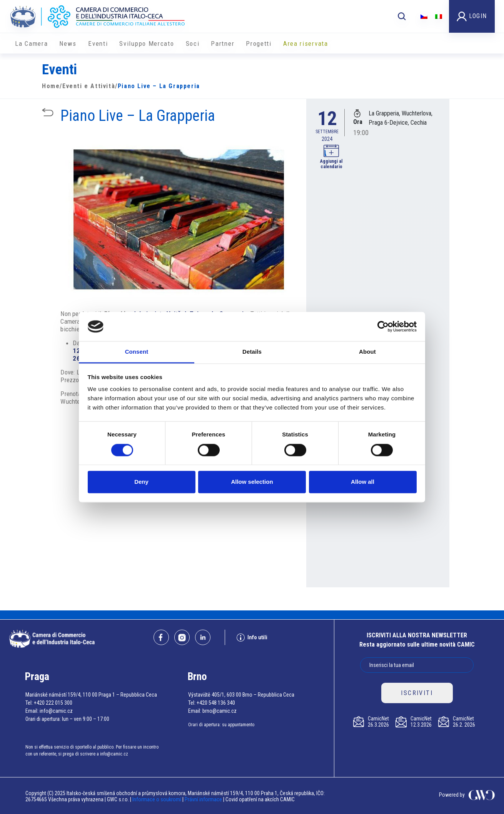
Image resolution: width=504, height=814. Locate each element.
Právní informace (203, 799)
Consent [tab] (137, 352)
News (68, 43)
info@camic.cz (56, 711)
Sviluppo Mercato (147, 43)
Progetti (259, 43)
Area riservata (306, 43)
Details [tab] (252, 352)
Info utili (252, 638)
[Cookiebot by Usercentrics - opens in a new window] (383, 326)
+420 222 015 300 (53, 703)
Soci (193, 43)
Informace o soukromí (157, 799)
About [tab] (367, 352)
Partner (223, 43)
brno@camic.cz (219, 711)
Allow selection (252, 482)
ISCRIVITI (417, 693)
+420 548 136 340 (216, 703)
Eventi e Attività (89, 86)
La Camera (31, 43)
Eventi (98, 43)
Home (51, 86)
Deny (141, 482)
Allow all (363, 482)
